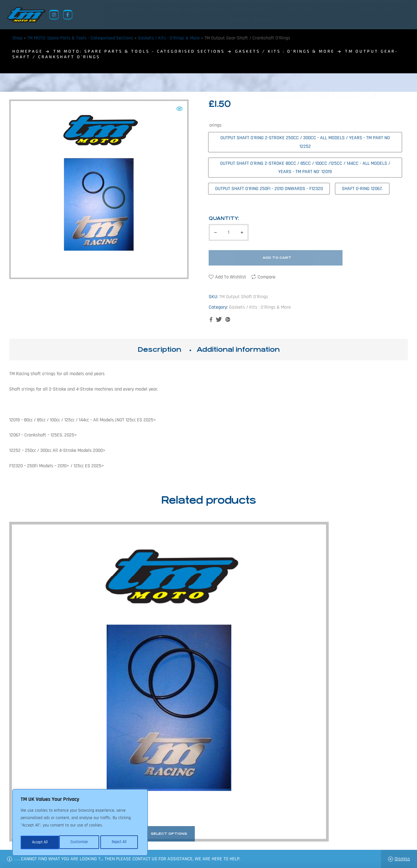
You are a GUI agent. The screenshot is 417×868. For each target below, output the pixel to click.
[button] (179, 109)
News (173, 838)
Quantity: (224, 218)
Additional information (238, 349)
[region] (80, 823)
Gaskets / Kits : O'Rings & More (169, 38)
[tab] (159, 350)
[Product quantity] (229, 232)
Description (159, 349)
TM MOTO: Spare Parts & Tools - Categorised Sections (80, 38)
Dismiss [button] (402, 859)
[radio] (305, 142)
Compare (267, 277)
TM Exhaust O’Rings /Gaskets (56, 631)
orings (215, 125)
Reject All (80, 842)
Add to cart (277, 258)
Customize (40, 842)
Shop (17, 38)
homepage (28, 51)
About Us (153, 838)
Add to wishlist (231, 277)
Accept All (120, 842)
